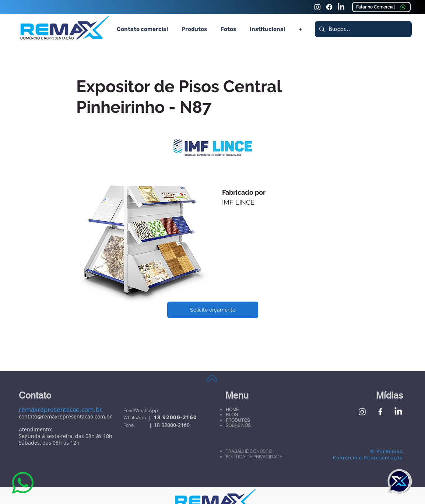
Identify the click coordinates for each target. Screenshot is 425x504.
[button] (194, 29)
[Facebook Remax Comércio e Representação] (380, 412)
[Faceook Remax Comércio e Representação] (329, 7)
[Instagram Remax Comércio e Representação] (317, 7)
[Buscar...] (363, 29)
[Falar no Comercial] (381, 7)
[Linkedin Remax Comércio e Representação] (341, 7)
